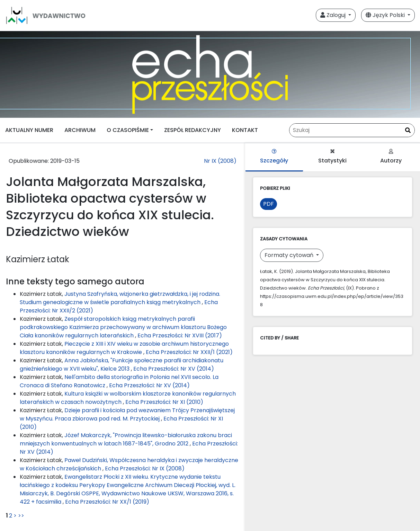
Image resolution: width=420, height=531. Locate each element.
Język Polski (386, 15)
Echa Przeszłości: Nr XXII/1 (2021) (189, 352)
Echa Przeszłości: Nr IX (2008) (145, 468)
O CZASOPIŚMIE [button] (128, 130)
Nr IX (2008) (220, 161)
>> (21, 516)
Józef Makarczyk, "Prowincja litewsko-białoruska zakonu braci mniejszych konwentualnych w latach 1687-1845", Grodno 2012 (126, 439)
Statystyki (332, 157)
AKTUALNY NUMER (29, 130)
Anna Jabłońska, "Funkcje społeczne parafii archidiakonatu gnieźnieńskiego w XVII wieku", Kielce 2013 (122, 365)
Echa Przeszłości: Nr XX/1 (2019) (107, 502)
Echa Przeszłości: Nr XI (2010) (164, 402)
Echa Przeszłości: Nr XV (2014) (174, 369)
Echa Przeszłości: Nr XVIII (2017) (180, 335)
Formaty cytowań (290, 255)
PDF (269, 204)
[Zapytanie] (352, 130)
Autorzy (391, 157)
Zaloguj (334, 15)
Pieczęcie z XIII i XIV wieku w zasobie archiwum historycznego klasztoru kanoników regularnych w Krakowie (124, 348)
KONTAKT (245, 130)
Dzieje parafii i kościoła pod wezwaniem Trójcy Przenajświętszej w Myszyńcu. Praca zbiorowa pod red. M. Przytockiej (127, 414)
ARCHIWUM (80, 130)
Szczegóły (274, 157)
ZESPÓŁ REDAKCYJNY (193, 130)
